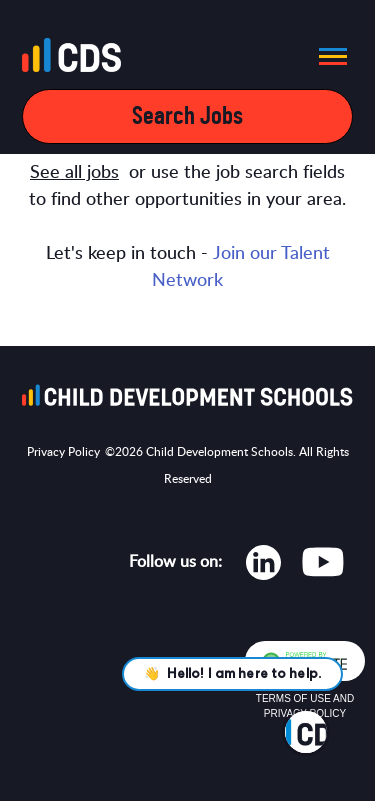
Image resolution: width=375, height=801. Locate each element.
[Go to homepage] (77, 59)
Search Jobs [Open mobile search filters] (187, 116)
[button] (327, 56)
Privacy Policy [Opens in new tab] (63, 452)
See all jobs (74, 173)
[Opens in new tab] (263, 567)
